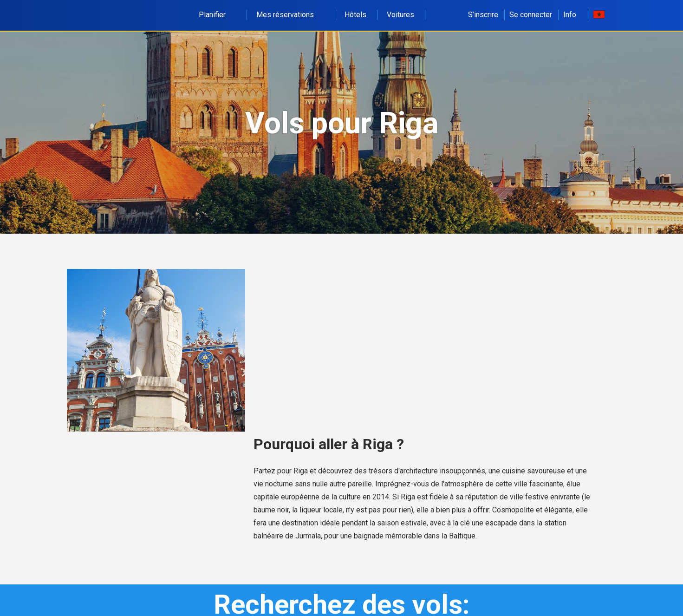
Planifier (217, 15)
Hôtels (355, 15)
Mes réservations (290, 15)
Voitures (400, 15)
